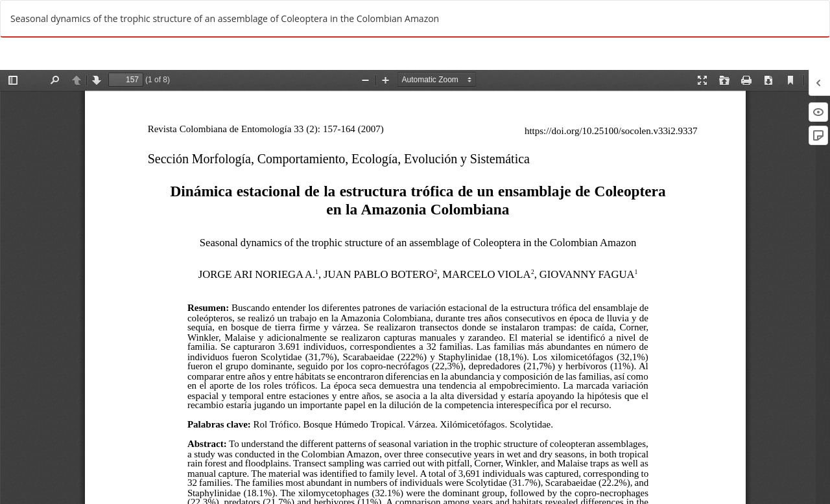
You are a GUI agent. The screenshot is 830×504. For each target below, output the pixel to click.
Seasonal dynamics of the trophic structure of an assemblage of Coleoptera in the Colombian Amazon (225, 18)
